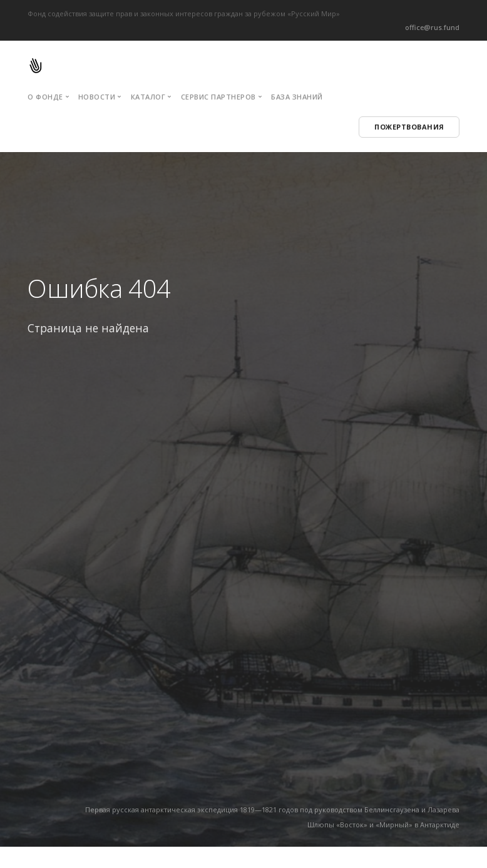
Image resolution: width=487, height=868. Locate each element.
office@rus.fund (432, 27)
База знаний (297, 97)
